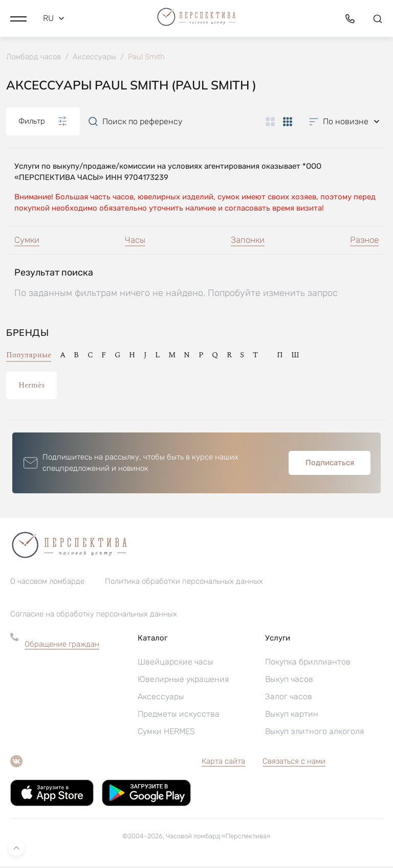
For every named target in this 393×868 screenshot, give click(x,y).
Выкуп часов (289, 681)
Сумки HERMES (166, 733)
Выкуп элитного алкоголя (314, 733)
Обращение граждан (62, 646)
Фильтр (43, 122)
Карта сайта (223, 763)
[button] (18, 18)
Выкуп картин (292, 716)
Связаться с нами (294, 763)
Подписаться (330, 465)
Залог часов (289, 699)
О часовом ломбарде (47, 583)
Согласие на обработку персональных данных (94, 616)
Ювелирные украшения (183, 681)
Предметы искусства (179, 716)
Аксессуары (161, 699)
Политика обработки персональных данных (184, 583)
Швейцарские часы (176, 664)
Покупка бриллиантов (308, 664)
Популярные (29, 357)
